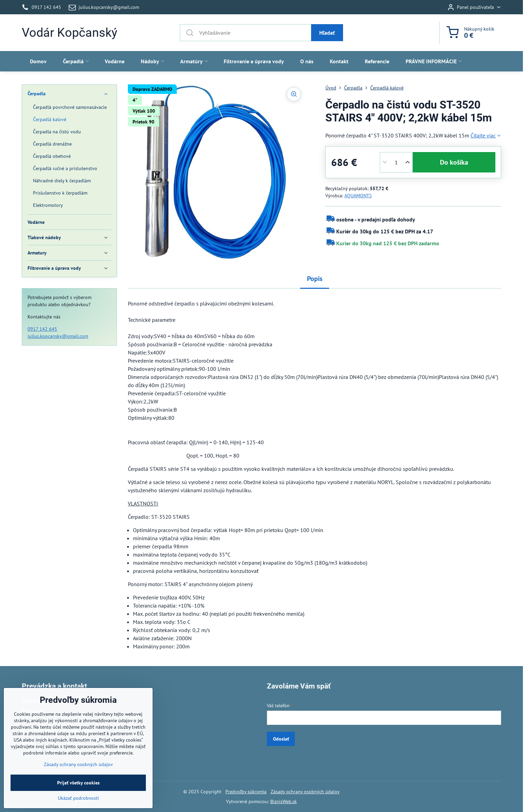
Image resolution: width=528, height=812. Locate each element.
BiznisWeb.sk (284, 801)
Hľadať (327, 33)
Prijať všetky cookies (78, 803)
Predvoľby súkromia (246, 792)
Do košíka (454, 162)
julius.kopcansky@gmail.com (58, 336)
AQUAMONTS (358, 196)
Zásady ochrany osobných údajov (305, 792)
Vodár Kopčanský (70, 33)
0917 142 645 (42, 329)
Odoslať (281, 739)
